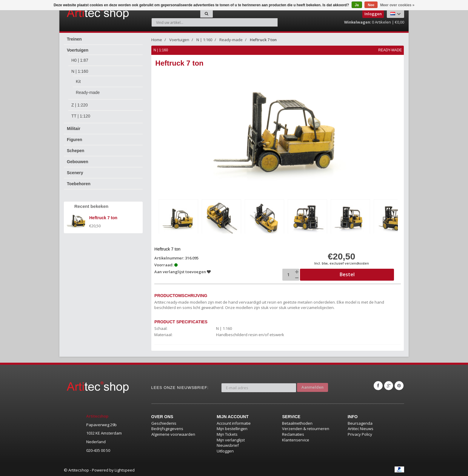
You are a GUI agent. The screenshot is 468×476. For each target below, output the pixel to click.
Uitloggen (225, 450)
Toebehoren (79, 184)
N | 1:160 (80, 71)
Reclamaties (293, 433)
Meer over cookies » (397, 5)
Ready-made (88, 92)
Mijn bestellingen (232, 428)
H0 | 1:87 (80, 60)
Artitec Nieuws (361, 428)
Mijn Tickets (227, 433)
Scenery (75, 173)
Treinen (74, 39)
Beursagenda (360, 422)
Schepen (76, 151)
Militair (74, 129)
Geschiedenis (164, 422)
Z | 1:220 (80, 105)
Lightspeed (125, 469)
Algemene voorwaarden (173, 433)
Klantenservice (296, 439)
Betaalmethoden (297, 422)
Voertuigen (78, 50)
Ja (357, 5)
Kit (78, 81)
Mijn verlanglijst (231, 439)
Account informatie (234, 422)
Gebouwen (78, 162)
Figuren (74, 140)
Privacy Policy (360, 433)
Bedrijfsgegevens (167, 428)
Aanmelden (312, 385)
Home (157, 40)
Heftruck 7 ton (263, 40)
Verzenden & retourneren (306, 428)
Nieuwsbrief (228, 444)
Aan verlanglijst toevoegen (183, 271)
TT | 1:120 (81, 116)
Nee (371, 5)
